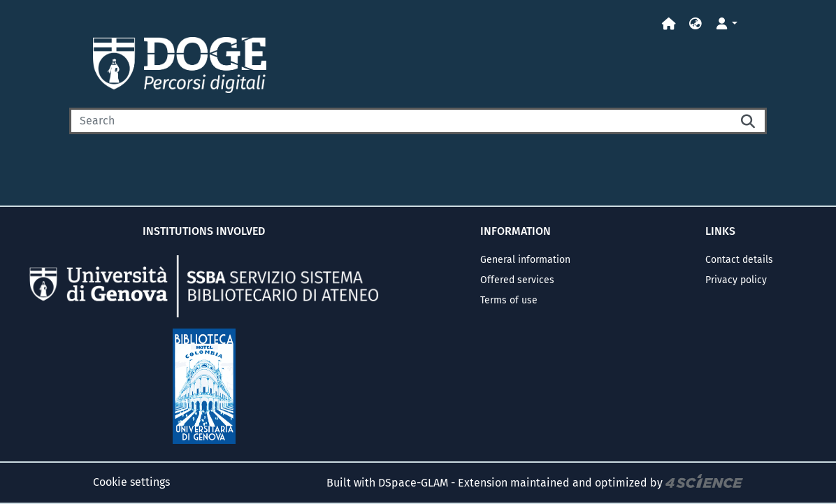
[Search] (401, 121)
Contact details (739, 260)
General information (525, 260)
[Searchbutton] (749, 121)
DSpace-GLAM (413, 483)
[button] (696, 24)
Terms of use (509, 300)
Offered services (517, 280)
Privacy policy (736, 280)
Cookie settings (131, 482)
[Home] (669, 24)
